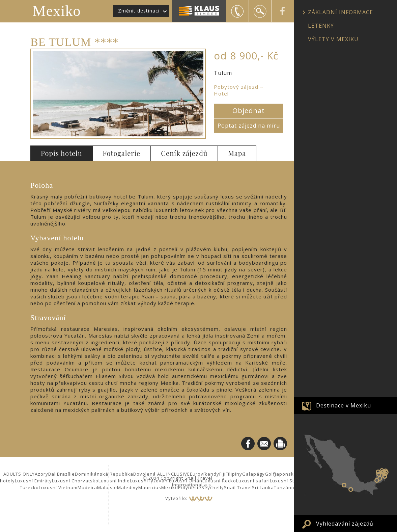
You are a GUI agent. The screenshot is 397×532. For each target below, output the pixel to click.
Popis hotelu (62, 153)
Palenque (377, 480)
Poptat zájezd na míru (249, 126)
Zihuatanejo (344, 485)
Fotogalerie (122, 153)
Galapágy (253, 474)
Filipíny (234, 474)
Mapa (237, 153)
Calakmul (380, 478)
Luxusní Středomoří (293, 481)
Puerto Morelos (386, 472)
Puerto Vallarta (351, 489)
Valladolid (384, 472)
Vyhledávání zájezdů (345, 524)
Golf (270, 474)
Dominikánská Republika (104, 474)
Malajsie (107, 487)
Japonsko (286, 474)
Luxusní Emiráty (33, 481)
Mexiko (57, 11)
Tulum (385, 476)
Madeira (87, 487)
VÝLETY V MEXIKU (333, 39)
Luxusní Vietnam (58, 487)
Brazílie (66, 474)
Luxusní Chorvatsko (75, 481)
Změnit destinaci (139, 11)
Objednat (249, 111)
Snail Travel (238, 487)
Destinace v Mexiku (344, 405)
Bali (53, 474)
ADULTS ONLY (19, 474)
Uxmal (379, 474)
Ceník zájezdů (184, 153)
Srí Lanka (263, 487)
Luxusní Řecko (219, 481)
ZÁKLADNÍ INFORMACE (341, 12)
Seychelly (213, 487)
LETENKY (321, 26)
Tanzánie (285, 487)
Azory (41, 474)
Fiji (222, 474)
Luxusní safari (253, 481)
